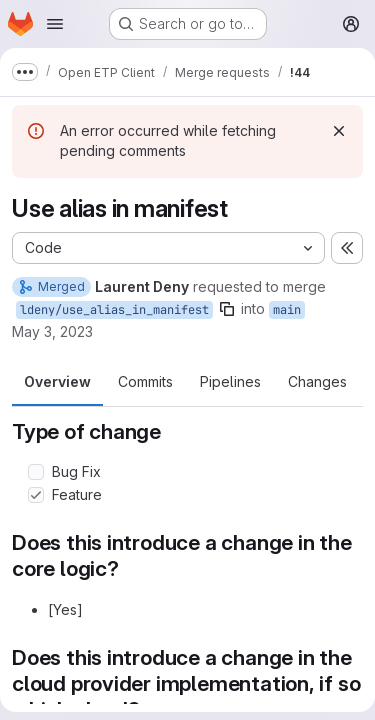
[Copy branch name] (227, 309)
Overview (57, 381)
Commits (145, 381)
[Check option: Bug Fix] (36, 472)
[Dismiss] (339, 131)
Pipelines (230, 381)
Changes (317, 381)
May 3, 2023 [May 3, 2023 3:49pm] (52, 331)
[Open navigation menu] (55, 24)
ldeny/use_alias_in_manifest (114, 310)
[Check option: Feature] (36, 495)
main (287, 310)
